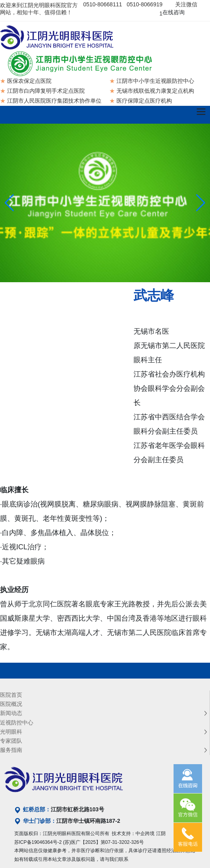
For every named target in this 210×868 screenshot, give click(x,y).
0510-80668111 (103, 4)
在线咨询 (174, 12)
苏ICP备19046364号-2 (38, 842)
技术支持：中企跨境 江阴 (138, 834)
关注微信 (186, 4)
